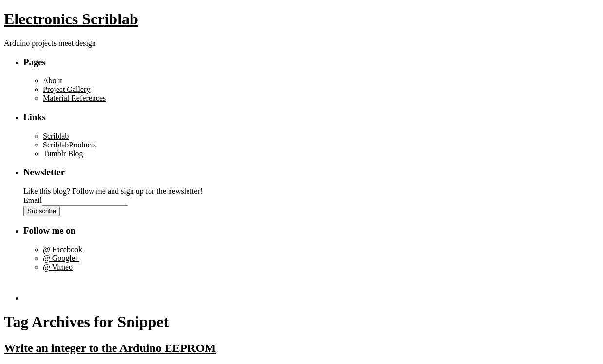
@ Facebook (63, 249)
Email (33, 200)
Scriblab (56, 136)
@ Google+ (61, 258)
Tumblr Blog (63, 154)
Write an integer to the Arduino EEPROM (110, 348)
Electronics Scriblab (71, 19)
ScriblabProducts (69, 145)
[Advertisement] (80, 286)
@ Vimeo (58, 267)
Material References (74, 98)
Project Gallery (66, 89)
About (53, 81)
